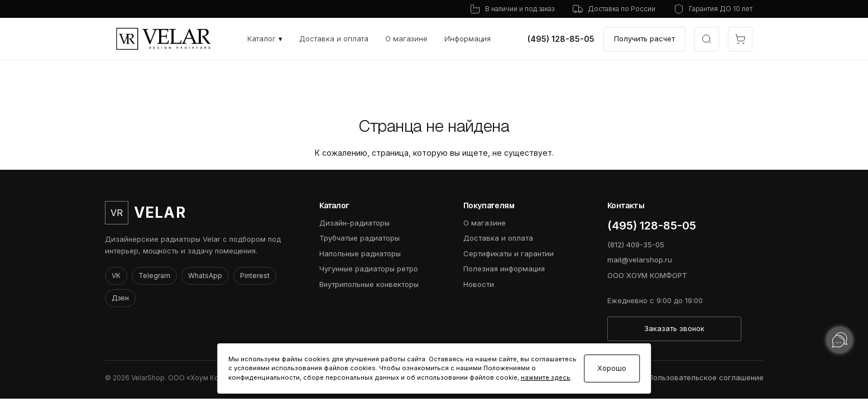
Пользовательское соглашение (706, 377)
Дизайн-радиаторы (354, 223)
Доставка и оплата (334, 39)
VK (116, 276)
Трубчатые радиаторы (359, 238)
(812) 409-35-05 (636, 245)
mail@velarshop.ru (640, 260)
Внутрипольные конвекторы (369, 284)
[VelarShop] (164, 39)
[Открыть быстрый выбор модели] (707, 39)
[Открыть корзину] (740, 39)
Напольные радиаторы (360, 253)
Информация (467, 39)
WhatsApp (205, 276)
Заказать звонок (674, 328)
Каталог (265, 39)
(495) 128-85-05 (561, 39)
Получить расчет (644, 39)
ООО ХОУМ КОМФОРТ (647, 275)
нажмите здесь (546, 377)
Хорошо (612, 368)
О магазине (406, 39)
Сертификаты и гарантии (509, 253)
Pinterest (255, 276)
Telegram (154, 276)
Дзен (120, 298)
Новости (479, 284)
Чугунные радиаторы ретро (369, 269)
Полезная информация (504, 269)
